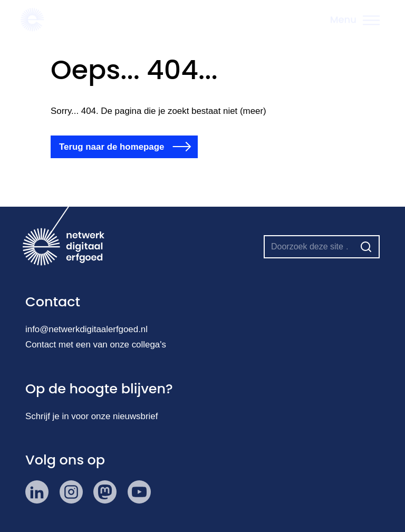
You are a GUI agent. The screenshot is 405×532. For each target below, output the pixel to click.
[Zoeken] (366, 247)
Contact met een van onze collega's (96, 345)
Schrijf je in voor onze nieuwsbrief (91, 416)
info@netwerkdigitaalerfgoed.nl (86, 329)
